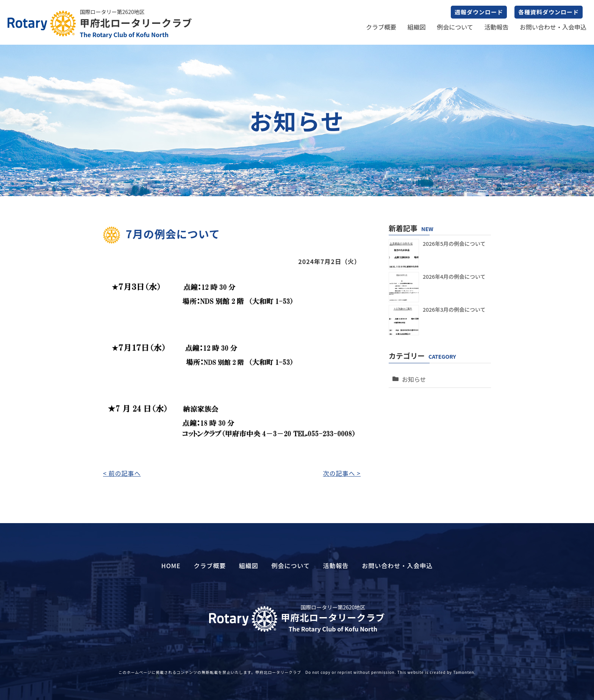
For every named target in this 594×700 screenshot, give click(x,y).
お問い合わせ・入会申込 (553, 27)
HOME (171, 566)
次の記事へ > (342, 473)
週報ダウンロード (479, 12)
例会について (455, 27)
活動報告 (496, 27)
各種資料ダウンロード (549, 12)
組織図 (417, 27)
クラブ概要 (381, 27)
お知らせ (412, 375)
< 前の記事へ (122, 473)
